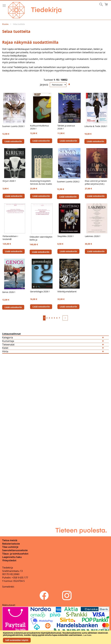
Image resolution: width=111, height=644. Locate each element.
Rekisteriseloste (11, 544)
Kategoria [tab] (8, 337)
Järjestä (44, 85)
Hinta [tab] (5, 351)
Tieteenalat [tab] (8, 345)
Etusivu (6, 24)
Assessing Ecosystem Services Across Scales (41, 182)
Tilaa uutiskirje (10, 547)
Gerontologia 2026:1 (40, 291)
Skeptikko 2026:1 (66, 236)
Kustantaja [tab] (8, 341)
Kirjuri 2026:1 (9, 181)
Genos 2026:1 (9, 292)
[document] (55, 637)
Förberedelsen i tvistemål (10, 238)
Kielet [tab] (5, 348)
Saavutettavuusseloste (15, 550)
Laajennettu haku (12, 557)
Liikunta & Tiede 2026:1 (96, 126)
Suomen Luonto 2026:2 (68, 181)
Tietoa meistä (10, 540)
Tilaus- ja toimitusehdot (15, 554)
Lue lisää (87, 635)
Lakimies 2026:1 (93, 236)
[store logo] (35, 10)
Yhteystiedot (9, 560)
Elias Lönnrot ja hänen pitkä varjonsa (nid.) (96, 182)
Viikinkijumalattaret (67, 291)
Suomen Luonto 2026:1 (13, 126)
